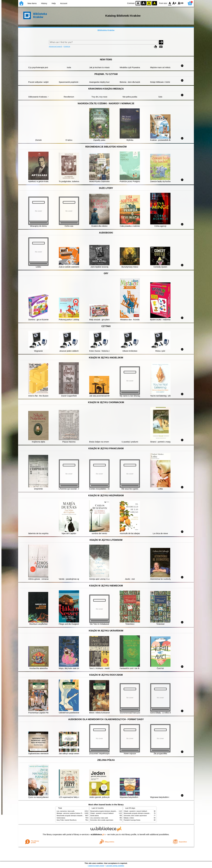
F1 (174, 3)
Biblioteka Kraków (106, 30)
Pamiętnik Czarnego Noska (132, 820)
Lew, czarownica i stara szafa (66, 811)
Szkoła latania (61, 818)
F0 (170, 3)
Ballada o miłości (129, 818)
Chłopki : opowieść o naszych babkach (102, 813)
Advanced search (56, 46)
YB (149, 3)
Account (64, 3)
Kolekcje (67, 46)
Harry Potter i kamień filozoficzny (67, 820)
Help (54, 3)
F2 (181, 3)
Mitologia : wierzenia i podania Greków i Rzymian (72, 813)
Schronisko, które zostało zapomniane (102, 820)
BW (144, 3)
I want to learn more (96, 866)
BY (154, 3)
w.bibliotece (98, 834)
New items (32, 3)
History (44, 3)
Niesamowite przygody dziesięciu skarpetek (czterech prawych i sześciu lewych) (81, 816)
